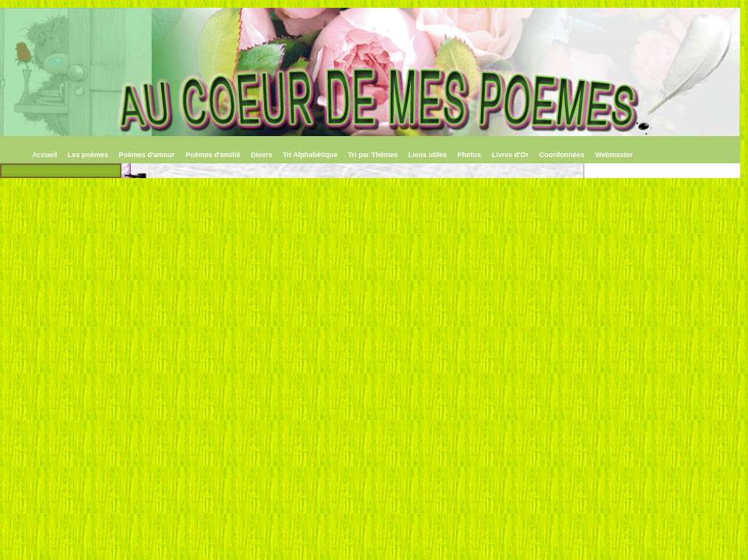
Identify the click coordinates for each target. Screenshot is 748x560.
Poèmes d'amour (147, 155)
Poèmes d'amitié (214, 155)
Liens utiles (429, 155)
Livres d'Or (510, 155)
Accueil (44, 155)
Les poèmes (89, 155)
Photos (470, 155)
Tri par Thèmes (374, 155)
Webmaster (614, 155)
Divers (262, 155)
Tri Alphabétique (311, 155)
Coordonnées (562, 155)
